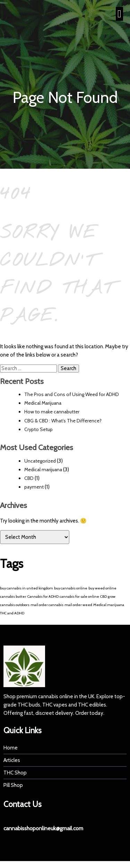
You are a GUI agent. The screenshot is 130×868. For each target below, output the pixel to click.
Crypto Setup (38, 429)
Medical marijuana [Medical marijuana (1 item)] (109, 605)
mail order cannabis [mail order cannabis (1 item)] (47, 605)
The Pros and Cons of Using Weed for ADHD (72, 394)
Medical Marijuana (43, 403)
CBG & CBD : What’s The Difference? (63, 421)
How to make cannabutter (52, 412)
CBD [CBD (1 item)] (103, 597)
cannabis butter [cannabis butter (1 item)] (13, 597)
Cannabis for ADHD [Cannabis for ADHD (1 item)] (43, 597)
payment (34, 487)
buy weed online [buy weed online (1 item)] (102, 588)
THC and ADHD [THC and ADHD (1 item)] (12, 613)
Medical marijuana (43, 470)
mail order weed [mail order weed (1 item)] (78, 605)
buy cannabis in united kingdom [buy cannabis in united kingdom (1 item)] (27, 588)
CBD (29, 478)
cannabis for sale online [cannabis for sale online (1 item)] (79, 597)
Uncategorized (40, 461)
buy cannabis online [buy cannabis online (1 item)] (71, 588)
